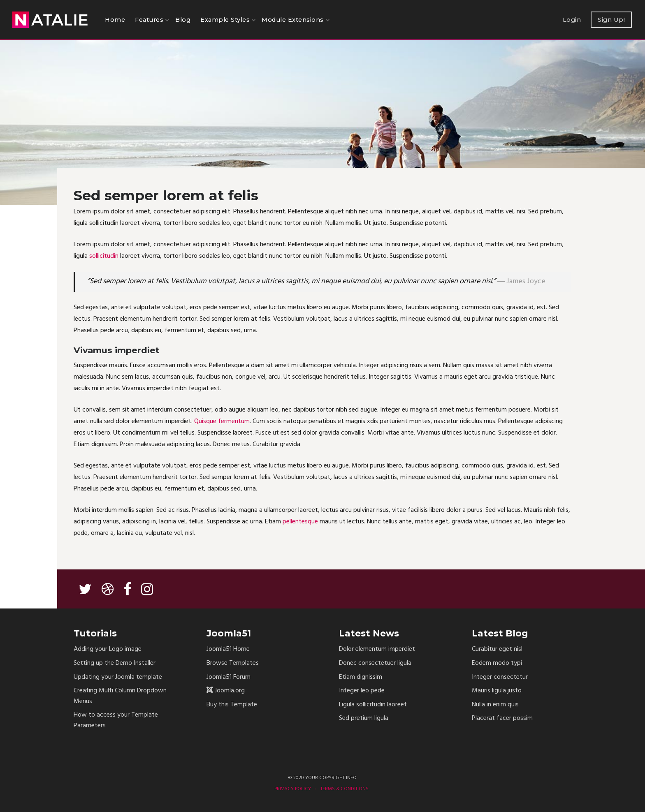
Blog (183, 20)
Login (572, 20)
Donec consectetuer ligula (375, 663)
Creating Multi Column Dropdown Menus (120, 696)
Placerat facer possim (502, 718)
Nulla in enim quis (495, 705)
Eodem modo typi (497, 663)
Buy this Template (232, 705)
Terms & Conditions (345, 789)
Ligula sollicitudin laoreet (373, 705)
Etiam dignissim (361, 677)
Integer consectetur (500, 677)
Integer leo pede (362, 691)
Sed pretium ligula (364, 718)
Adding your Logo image (108, 649)
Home (115, 20)
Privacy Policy (293, 789)
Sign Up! (611, 20)
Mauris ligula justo (497, 691)
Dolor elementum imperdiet (377, 649)
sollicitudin (104, 256)
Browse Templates (233, 663)
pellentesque (300, 522)
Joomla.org (230, 691)
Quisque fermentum (222, 421)
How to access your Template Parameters (116, 721)
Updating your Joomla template (118, 677)
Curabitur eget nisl (497, 649)
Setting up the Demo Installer (115, 663)
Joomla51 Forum (229, 677)
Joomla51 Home (228, 649)
